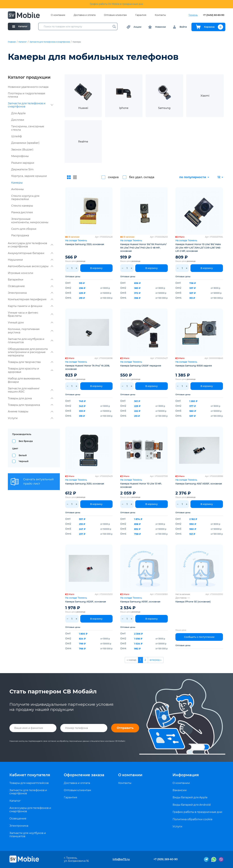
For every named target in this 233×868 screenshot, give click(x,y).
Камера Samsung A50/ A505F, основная (199, 484)
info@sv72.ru (121, 859)
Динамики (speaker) (25, 143)
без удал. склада (142, 177)
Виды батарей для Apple (190, 797)
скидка (113, 177)
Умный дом (30, 322)
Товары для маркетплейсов (29, 783)
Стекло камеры (22, 206)
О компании (58, 15)
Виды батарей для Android (192, 805)
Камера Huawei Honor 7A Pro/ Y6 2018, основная (87, 367)
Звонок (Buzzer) (22, 149)
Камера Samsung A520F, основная (86, 602)
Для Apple (18, 113)
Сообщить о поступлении (199, 637)
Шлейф (16, 136)
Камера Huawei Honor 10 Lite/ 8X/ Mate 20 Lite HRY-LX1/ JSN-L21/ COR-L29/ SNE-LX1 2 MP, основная (198, 248)
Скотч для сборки (24, 229)
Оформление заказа (84, 775)
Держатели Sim (22, 169)
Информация (186, 775)
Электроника (30, 293)
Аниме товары (30, 411)
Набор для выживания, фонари (24, 380)
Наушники (30, 260)
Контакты (160, 15)
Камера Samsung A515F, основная (140, 602)
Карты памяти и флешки (30, 306)
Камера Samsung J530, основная (85, 484)
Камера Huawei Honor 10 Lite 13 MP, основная (141, 485)
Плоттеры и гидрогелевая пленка (26, 95)
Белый (23, 455)
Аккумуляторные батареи (30, 253)
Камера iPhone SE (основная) (193, 602)
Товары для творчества (30, 362)
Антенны (17, 189)
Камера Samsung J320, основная (85, 244)
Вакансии (180, 790)
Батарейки (30, 279)
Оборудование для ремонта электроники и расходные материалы (30, 352)
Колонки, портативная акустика (30, 331)
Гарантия (141, 15)
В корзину (96, 268)
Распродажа (20, 235)
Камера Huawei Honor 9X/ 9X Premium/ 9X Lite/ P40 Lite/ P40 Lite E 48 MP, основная (143, 248)
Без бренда (26, 441)
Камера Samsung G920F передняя (141, 366)
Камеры (17, 183)
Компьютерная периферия (30, 299)
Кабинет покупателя (30, 775)
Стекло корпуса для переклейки (25, 197)
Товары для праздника (30, 405)
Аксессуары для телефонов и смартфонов (30, 245)
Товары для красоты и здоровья (30, 370)
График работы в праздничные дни (197, 812)
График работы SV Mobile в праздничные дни (116, 4)
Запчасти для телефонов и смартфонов (50, 42)
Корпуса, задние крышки (29, 176)
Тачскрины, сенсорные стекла (28, 128)
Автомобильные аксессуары (30, 266)
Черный (24, 461)
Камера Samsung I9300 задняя (194, 366)
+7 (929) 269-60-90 (166, 859)
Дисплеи (18, 120)
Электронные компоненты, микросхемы (30, 220)
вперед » (156, 660)
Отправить (125, 728)
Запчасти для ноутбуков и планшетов (30, 341)
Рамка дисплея (22, 212)
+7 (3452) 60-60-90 (214, 15)
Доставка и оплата (85, 15)
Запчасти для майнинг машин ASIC (30, 390)
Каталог (23, 42)
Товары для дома (30, 398)
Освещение (30, 286)
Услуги (30, 418)
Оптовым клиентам (115, 15)
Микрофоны (20, 156)
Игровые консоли (21, 273)
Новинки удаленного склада (28, 87)
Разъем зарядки (23, 163)
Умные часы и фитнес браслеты (30, 314)
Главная (12, 42)
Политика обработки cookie (192, 819)
